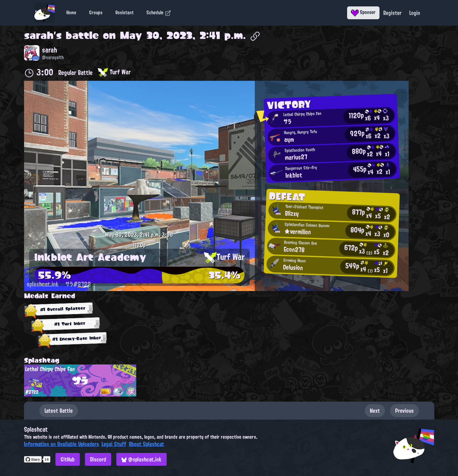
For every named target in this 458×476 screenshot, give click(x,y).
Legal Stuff (114, 444)
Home (71, 13)
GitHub (68, 459)
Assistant (125, 13)
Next (375, 411)
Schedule (159, 13)
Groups (96, 13)
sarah (39, 35)
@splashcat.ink (142, 459)
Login (415, 13)
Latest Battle (59, 411)
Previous (404, 411)
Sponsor (363, 12)
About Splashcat (146, 444)
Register (392, 13)
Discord (98, 459)
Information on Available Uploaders (62, 444)
